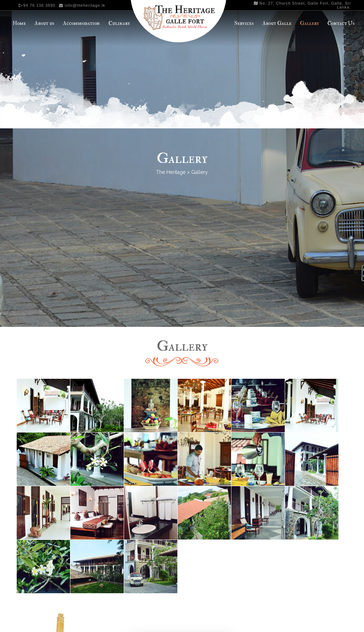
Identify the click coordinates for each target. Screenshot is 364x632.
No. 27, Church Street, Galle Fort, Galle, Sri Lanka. (302, 5)
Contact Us (341, 23)
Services (244, 23)
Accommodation (81, 23)
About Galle (277, 23)
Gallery (309, 23)
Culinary (119, 23)
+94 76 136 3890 (37, 6)
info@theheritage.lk (82, 6)
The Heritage (171, 172)
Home (19, 23)
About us (44, 23)
